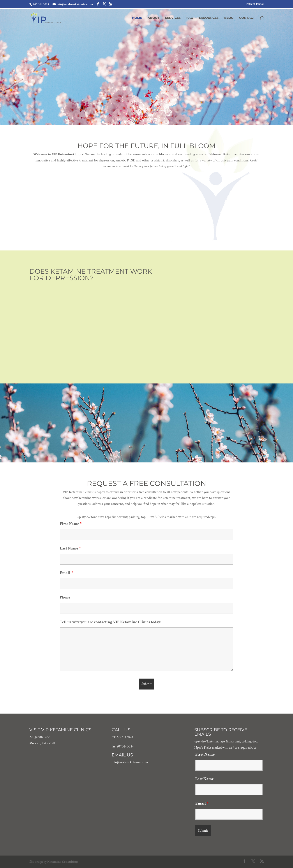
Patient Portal (255, 4)
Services (173, 18)
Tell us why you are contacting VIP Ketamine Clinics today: (110, 622)
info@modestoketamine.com (130, 762)
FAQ (190, 18)
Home (137, 18)
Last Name (70, 548)
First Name (71, 524)
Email (66, 573)
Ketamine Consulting (63, 862)
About (154, 18)
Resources (209, 18)
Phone (65, 597)
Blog (229, 18)
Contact (247, 18)
